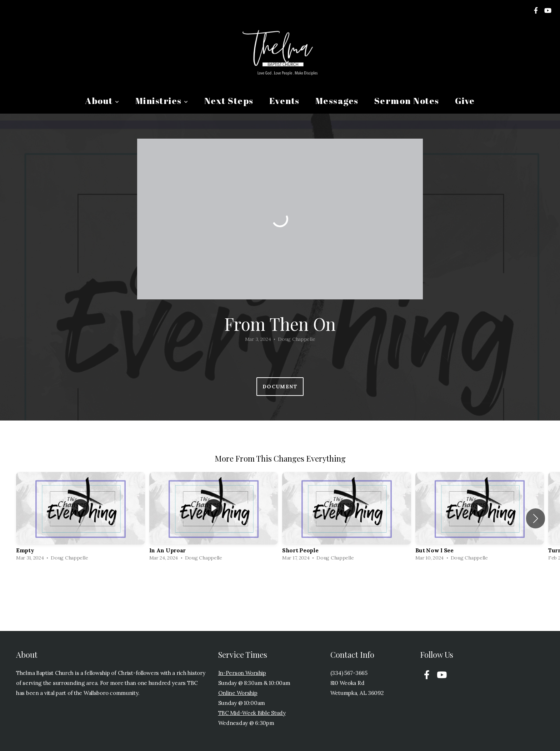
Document (280, 387)
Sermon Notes (407, 101)
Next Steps (229, 101)
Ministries (162, 101)
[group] (81, 518)
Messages (337, 101)
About (102, 101)
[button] (536, 518)
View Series (280, 585)
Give (465, 101)
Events (284, 101)
